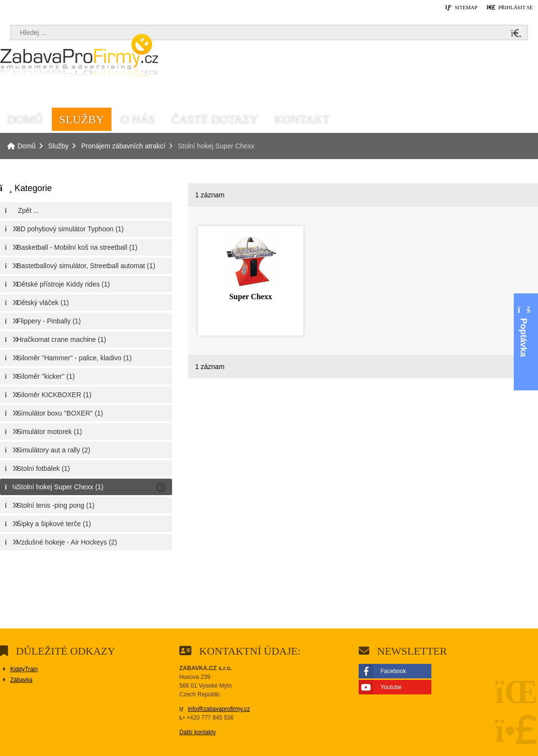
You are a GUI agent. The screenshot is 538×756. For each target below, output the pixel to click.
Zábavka (21, 680)
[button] (510, 8)
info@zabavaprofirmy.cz (219, 709)
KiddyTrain (24, 669)
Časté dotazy (215, 119)
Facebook (393, 671)
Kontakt (302, 119)
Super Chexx (251, 297)
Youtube (391, 687)
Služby (82, 119)
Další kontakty (198, 732)
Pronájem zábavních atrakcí (123, 146)
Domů (79, 59)
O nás (138, 119)
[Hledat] (516, 34)
